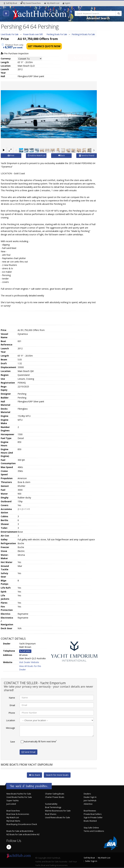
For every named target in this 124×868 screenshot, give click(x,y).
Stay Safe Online (91, 828)
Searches (31, 3)
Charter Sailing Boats (55, 794)
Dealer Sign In (90, 797)
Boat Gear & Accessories (18, 814)
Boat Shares (51, 814)
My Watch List (13, 817)
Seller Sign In (91, 861)
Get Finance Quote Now (44, 46)
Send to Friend (87, 156)
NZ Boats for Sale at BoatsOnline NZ (23, 834)
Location (11, 720)
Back (61, 156)
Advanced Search (98, 18)
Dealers (87, 794)
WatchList (52, 3)
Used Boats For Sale (10, 34)
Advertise (88, 804)
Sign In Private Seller (93, 817)
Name (12, 698)
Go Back (34, 775)
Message (10, 728)
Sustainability (51, 804)
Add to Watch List (37, 156)
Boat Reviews (90, 811)
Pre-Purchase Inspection (15, 53)
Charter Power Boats (55, 797)
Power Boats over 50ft (33, 34)
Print (11, 156)
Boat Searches (13, 811)
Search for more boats (57, 775)
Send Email (28, 752)
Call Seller (82, 51)
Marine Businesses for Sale (58, 811)
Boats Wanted (90, 821)
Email (12, 705)
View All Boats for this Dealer (30, 668)
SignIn (66, 3)
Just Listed (11, 804)
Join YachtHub (90, 801)
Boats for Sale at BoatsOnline (20, 831)
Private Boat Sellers (93, 814)
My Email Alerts (13, 821)
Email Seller (82, 41)
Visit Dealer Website (29, 662)
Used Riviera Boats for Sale (58, 817)
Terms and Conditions (94, 831)
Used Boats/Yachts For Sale (19, 797)
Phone (12, 713)
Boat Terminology (53, 807)
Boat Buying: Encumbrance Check (22, 824)
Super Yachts (13, 801)
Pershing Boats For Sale (57, 34)
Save (13, 742)
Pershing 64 (83, 34)
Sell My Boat (10, 3)
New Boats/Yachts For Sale (19, 794)
